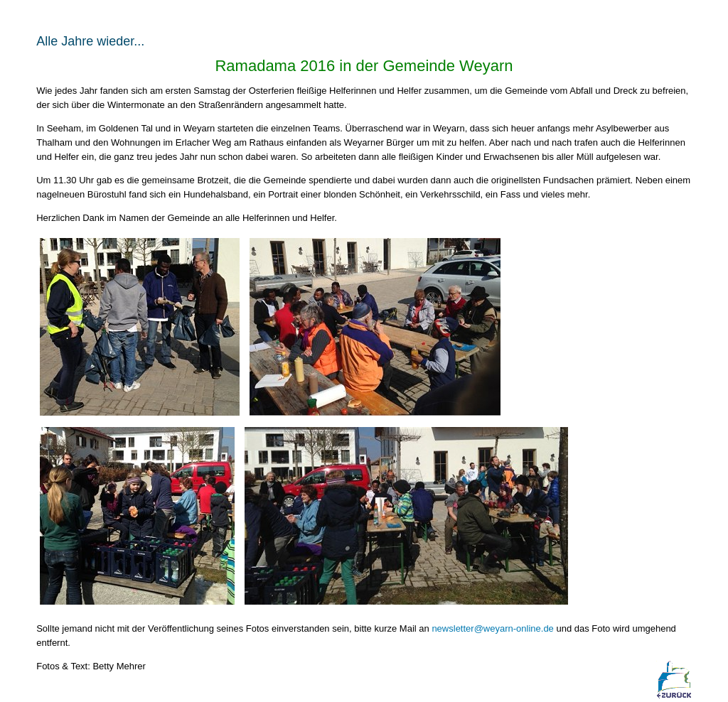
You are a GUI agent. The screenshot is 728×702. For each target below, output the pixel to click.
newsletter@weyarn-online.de (494, 628)
